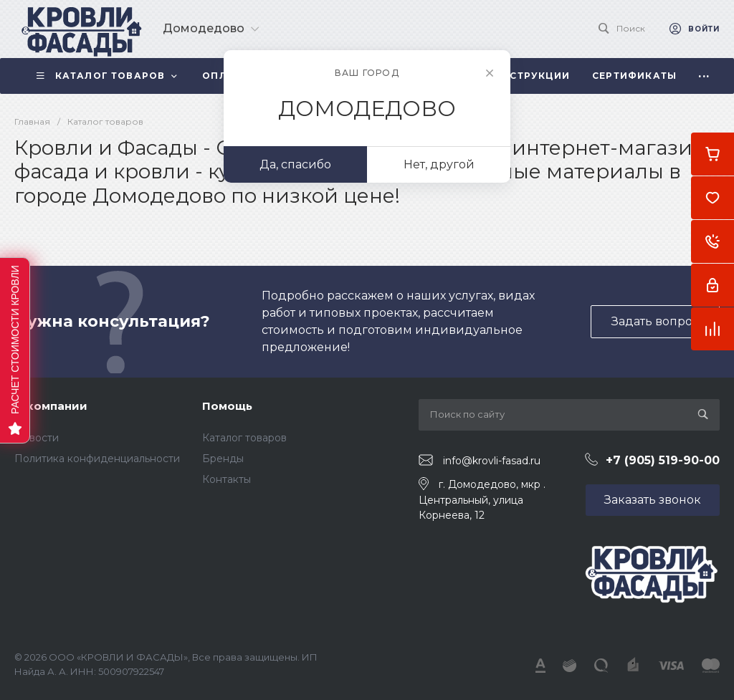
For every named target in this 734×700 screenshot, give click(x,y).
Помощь (227, 406)
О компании (51, 406)
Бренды (223, 459)
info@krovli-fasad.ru (492, 461)
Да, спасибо (295, 164)
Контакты (227, 479)
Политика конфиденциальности (97, 459)
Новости (37, 438)
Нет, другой (439, 164)
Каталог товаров (244, 438)
